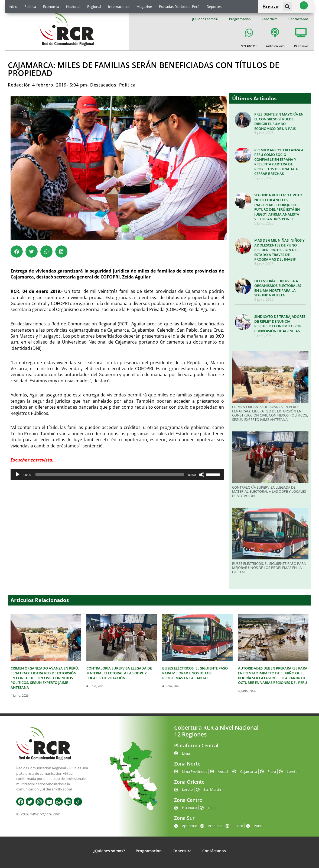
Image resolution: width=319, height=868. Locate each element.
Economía (51, 7)
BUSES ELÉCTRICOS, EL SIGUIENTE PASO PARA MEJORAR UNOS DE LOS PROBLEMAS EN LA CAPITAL (269, 568)
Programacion (240, 19)
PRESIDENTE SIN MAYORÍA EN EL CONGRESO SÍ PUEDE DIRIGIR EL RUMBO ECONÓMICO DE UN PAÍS (279, 121)
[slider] (110, 475)
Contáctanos (298, 19)
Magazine (144, 7)
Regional (94, 7)
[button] (287, 6)
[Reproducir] (18, 475)
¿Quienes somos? (205, 19)
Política (30, 7)
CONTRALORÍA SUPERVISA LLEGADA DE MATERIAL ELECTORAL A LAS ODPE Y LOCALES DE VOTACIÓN (269, 491)
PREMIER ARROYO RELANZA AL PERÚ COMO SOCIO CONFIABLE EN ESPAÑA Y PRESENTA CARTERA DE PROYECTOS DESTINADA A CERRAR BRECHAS (280, 162)
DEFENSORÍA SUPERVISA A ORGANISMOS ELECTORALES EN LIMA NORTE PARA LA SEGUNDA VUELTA (278, 288)
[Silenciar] (202, 475)
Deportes (214, 7)
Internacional (119, 7)
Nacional (73, 7)
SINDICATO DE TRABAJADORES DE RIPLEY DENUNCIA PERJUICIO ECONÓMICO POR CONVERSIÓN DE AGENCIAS (280, 324)
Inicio (13, 7)
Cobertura (270, 19)
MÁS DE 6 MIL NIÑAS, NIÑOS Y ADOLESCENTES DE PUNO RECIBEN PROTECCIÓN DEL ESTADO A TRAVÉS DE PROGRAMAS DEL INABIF (279, 250)
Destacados (103, 85)
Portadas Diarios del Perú (179, 7)
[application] (117, 475)
